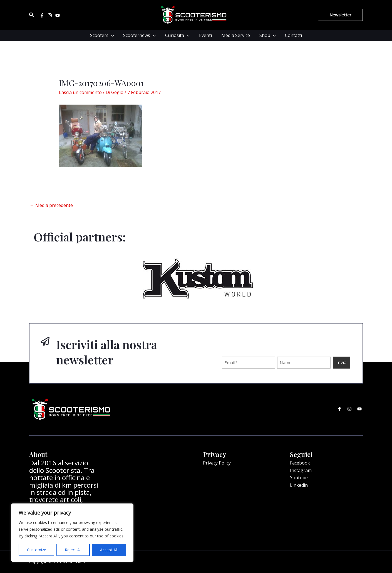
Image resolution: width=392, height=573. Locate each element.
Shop (266, 35)
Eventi (205, 35)
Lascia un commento (80, 92)
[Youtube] (58, 15)
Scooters (104, 35)
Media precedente (51, 205)
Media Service (235, 35)
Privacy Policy (217, 463)
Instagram (301, 470)
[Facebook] (42, 15)
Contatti (292, 35)
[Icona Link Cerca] (32, 15)
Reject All (73, 550)
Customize (37, 550)
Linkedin (299, 485)
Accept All (109, 550)
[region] (72, 533)
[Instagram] (50, 15)
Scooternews (141, 35)
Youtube (299, 478)
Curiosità (178, 35)
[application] (113, 35)
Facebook (300, 463)
